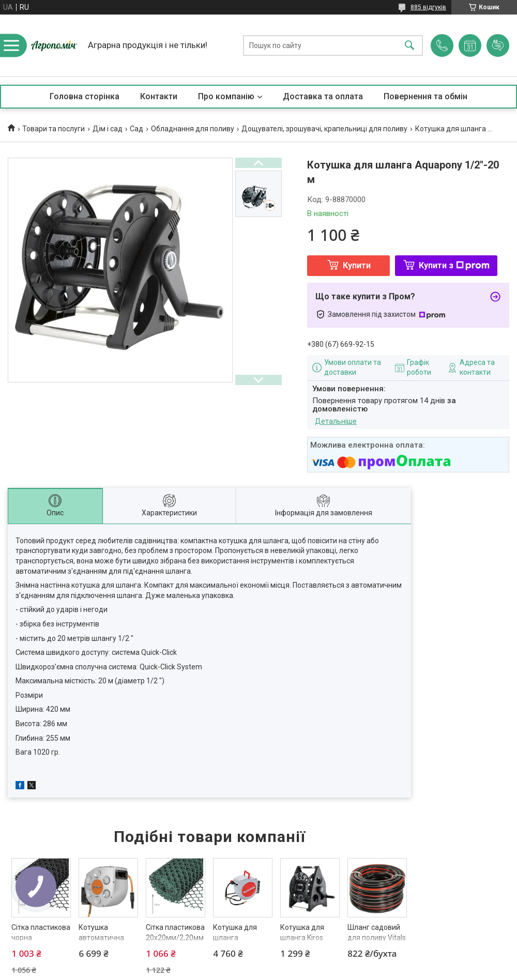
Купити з (454, 265)
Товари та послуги (54, 129)
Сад (136, 129)
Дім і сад (108, 129)
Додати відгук (498, 45)
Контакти (159, 96)
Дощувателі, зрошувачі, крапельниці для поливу (324, 129)
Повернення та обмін (425, 96)
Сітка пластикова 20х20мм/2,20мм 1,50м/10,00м (175, 937)
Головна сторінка (85, 96)
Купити (357, 265)
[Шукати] (409, 46)
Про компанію (226, 96)
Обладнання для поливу (193, 129)
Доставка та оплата (323, 96)
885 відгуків (428, 7)
